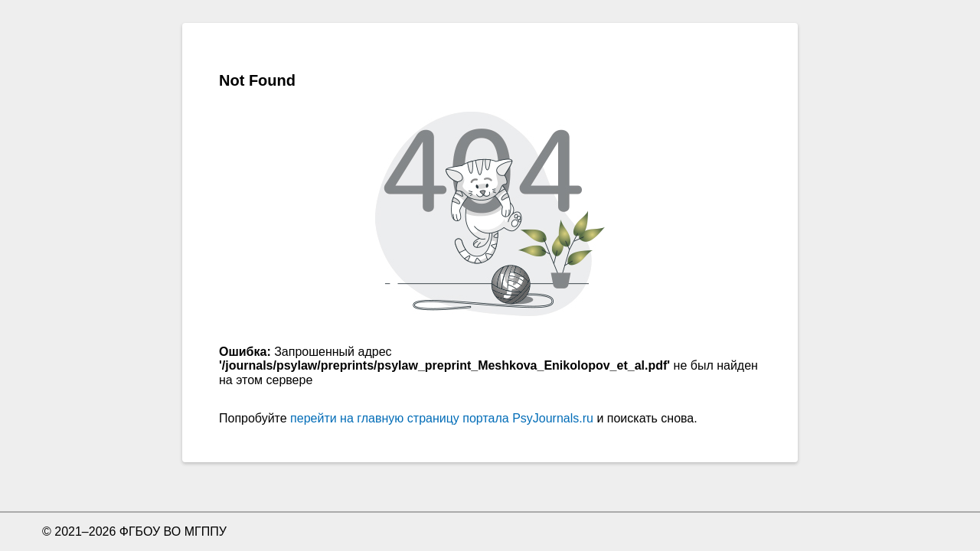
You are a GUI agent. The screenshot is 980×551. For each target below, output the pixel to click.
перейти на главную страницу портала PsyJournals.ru (442, 418)
